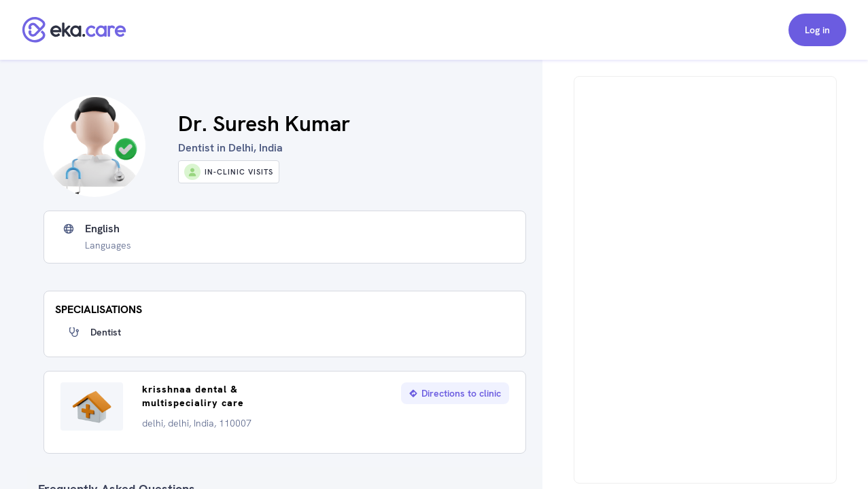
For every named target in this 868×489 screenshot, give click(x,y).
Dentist (106, 332)
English (102, 229)
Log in (817, 30)
